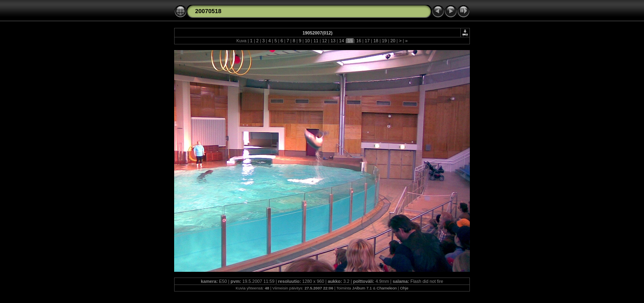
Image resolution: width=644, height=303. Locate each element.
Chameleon (387, 288)
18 (376, 41)
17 (367, 41)
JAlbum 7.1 (362, 288)
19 (384, 41)
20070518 (208, 11)
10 (307, 41)
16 (359, 41)
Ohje (404, 288)
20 (393, 41)
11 (316, 41)
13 (333, 41)
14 (342, 41)
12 (324, 41)
